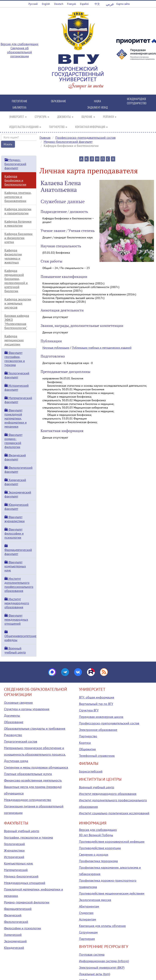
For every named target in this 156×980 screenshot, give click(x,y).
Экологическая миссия (95, 900)
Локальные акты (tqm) (95, 974)
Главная (45, 138)
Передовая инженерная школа (101, 717)
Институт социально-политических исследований (114, 813)
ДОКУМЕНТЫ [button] (65, 117)
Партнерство (88, 736)
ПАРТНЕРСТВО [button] (58, 127)
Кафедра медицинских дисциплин (14, 340)
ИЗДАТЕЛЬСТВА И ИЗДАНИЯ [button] (25, 127)
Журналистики (14, 850)
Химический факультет (15, 482)
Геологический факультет (17, 375)
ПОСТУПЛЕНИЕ (19, 101)
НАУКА (97, 101)
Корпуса (85, 743)
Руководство (13, 735)
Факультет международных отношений (16, 619)
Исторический (14, 857)
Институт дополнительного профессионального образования (19, 585)
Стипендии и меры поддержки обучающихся (36, 767)
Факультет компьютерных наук (15, 566)
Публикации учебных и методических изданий (102, 348)
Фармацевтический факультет (18, 550)
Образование (14, 722)
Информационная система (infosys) (104, 961)
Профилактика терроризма (98, 861)
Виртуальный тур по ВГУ (96, 704)
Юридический (14, 948)
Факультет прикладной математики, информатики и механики (16, 418)
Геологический (14, 844)
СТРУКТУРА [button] (42, 117)
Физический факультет (15, 457)
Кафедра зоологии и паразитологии (18, 211)
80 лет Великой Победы (96, 835)
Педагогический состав (21, 741)
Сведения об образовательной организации (19, 52)
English (46, 4)
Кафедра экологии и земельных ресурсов (18, 303)
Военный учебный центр (15, 650)
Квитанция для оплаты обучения (102, 926)
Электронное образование (98, 730)
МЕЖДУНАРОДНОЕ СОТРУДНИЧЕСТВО (137, 101)
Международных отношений (25, 883)
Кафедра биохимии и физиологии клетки (18, 238)
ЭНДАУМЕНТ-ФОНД (97, 107)
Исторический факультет (17, 388)
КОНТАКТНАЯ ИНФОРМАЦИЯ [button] (91, 127)
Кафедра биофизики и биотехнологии (15, 180)
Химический (13, 935)
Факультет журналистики (15, 519)
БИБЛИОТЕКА (19, 107)
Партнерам (87, 939)
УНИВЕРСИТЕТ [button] (18, 117)
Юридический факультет (16, 507)
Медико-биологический (21, 876)
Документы (12, 715)
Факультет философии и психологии (14, 533)
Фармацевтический (18, 909)
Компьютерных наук (18, 863)
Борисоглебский (91, 771)
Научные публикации (56, 348)
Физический (13, 915)
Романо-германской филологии (27, 902)
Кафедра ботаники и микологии (18, 223)
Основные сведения (18, 702)
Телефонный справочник (97, 756)
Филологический (16, 922)
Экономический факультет (18, 494)
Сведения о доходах (94, 854)
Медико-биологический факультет (68, 142)
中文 (97, 4)
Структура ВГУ (89, 710)
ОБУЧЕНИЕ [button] (88, 117)
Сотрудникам (88, 932)
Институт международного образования (17, 603)
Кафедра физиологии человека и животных (13, 256)
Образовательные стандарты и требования (35, 728)
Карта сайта (123, 4)
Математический (16, 870)
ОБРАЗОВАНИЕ (58, 101)
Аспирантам (87, 919)
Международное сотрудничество (28, 800)
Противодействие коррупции (100, 848)
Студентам (86, 913)
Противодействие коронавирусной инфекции (112, 841)
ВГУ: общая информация (97, 697)
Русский (33, 4)
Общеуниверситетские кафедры (20, 636)
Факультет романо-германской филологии (13, 441)
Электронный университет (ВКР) (102, 967)
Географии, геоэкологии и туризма (28, 837)
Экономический (15, 941)
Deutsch (59, 4)
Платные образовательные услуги (28, 774)
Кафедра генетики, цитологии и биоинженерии (18, 197)
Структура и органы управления (27, 709)
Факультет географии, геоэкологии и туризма (15, 359)
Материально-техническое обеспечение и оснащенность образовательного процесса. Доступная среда (35, 754)
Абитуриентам (89, 906)
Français (72, 4)
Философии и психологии (23, 928)
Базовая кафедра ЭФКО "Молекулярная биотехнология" (17, 322)
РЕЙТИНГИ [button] (110, 117)
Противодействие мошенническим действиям (112, 893)
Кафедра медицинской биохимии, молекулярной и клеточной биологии (16, 281)
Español (84, 4)
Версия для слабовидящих (19, 44)
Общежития (87, 749)
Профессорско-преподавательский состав (85, 138)
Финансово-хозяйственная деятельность (33, 780)
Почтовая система (92, 954)
